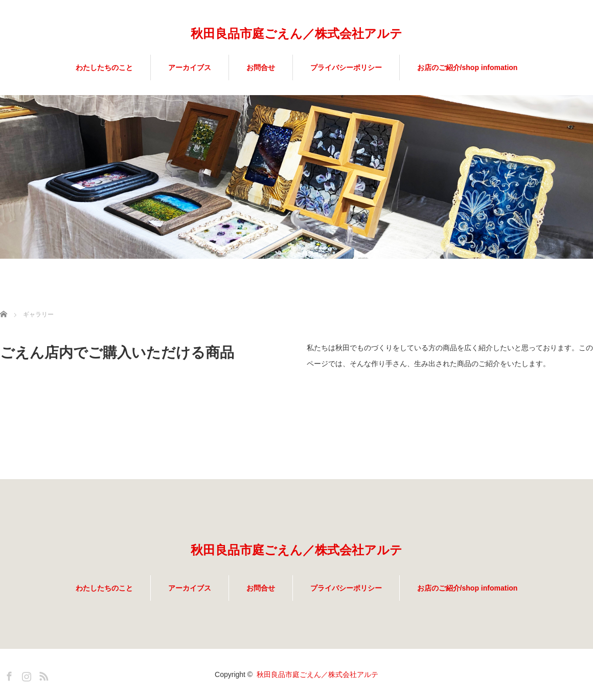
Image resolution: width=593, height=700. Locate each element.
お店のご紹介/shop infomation (467, 67)
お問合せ (261, 67)
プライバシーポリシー (346, 67)
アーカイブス (190, 67)
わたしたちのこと (104, 67)
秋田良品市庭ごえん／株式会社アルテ (296, 33)
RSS (42, 674)
